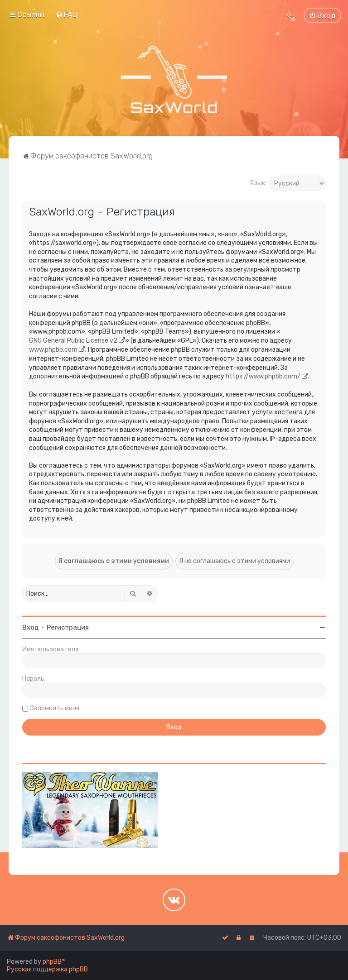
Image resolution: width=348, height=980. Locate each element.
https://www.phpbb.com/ (263, 376)
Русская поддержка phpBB (47, 969)
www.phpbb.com (53, 350)
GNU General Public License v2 (73, 341)
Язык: (258, 183)
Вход (31, 628)
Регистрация (68, 628)
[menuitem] (67, 14)
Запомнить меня (55, 708)
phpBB (52, 962)
